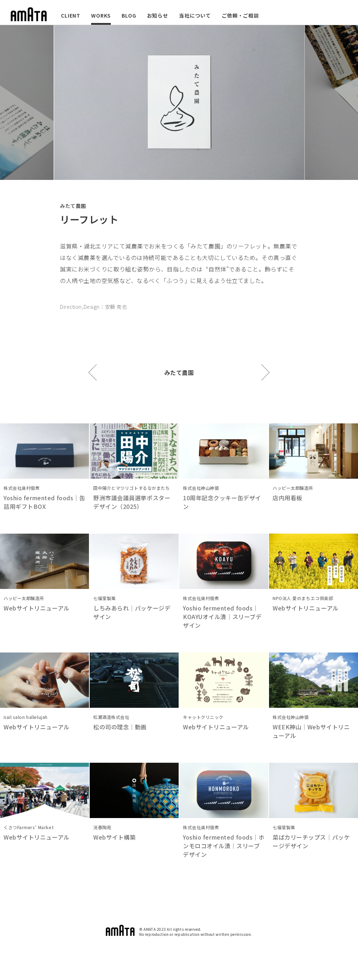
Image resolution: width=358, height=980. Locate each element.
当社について (195, 15)
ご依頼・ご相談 (240, 15)
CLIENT (71, 15)
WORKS (101, 15)
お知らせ (158, 15)
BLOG (129, 15)
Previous (27, 103)
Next (331, 103)
